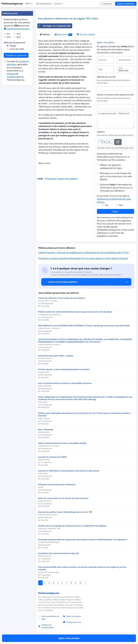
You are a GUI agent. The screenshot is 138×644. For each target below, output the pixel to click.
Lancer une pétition (126, 4)
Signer (116, 211)
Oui (107, 205)
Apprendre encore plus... (17, 29)
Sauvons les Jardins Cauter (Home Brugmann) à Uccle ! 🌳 (65, 512)
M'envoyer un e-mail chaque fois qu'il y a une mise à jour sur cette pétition (116, 176)
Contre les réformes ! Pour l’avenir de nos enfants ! (62, 298)
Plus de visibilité (86, 34)
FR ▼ (29, 4)
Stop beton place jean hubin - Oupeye (56, 356)
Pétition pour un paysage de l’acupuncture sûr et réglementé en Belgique (72, 526)
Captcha (101, 132)
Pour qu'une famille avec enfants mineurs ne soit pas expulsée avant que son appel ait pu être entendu (82, 568)
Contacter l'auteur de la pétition (61, 179)
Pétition (45, 34)
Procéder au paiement (16, 55)
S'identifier (107, 4)
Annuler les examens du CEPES (52, 457)
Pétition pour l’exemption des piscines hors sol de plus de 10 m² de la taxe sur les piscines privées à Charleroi (84, 414)
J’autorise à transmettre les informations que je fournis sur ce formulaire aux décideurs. (116, 188)
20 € (9, 37)
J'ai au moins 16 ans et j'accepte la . (114, 199)
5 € (8, 34)
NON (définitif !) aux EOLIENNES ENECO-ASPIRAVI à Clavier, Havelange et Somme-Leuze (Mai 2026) (84, 326)
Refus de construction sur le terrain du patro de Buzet (63, 498)
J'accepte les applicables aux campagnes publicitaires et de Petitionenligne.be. (18, 71)
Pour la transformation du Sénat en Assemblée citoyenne (65, 383)
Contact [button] (58, 4)
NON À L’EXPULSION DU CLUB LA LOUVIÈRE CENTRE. (63, 443)
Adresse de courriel (106, 77)
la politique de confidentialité (15, 74)
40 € (19, 37)
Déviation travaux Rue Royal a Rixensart (57, 484)
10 (80, 583)
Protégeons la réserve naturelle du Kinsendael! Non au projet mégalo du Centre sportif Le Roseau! (83, 258)
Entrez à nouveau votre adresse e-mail (115, 95)
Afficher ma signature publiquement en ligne (111, 167)
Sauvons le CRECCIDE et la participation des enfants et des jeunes (69, 471)
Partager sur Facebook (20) (54, 26)
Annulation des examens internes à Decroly (59, 553)
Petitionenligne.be (12, 4)
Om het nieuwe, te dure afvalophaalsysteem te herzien (64, 369)
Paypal (13, 46)
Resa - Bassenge (46, 429)
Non (121, 205)
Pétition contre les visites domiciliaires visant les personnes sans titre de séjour (75, 312)
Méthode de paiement (14, 43)
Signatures (63, 35)
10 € (19, 34)
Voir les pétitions (44, 4)
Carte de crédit (17, 49)
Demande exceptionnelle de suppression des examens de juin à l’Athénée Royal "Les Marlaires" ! (83, 540)
